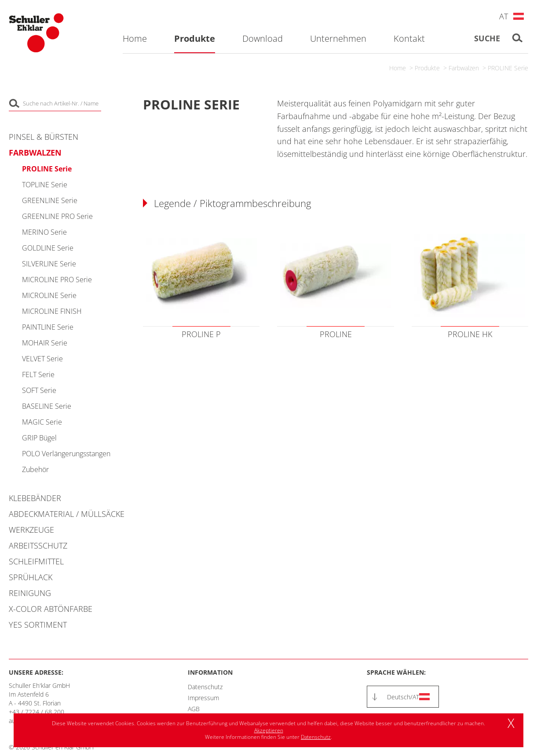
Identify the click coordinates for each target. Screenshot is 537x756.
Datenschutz (205, 687)
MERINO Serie (44, 232)
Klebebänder (35, 498)
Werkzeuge (31, 530)
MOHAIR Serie (45, 343)
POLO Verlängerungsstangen (66, 454)
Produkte (427, 68)
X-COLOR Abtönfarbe (51, 609)
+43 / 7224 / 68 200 (37, 712)
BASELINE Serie (47, 406)
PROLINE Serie (508, 68)
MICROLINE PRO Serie (57, 280)
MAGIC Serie (42, 422)
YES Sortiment (38, 625)
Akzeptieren (269, 730)
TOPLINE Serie (45, 185)
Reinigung (30, 593)
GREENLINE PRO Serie (57, 216)
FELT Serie (38, 374)
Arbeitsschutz (38, 545)
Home (398, 68)
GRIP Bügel (39, 438)
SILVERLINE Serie (49, 264)
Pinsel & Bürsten (44, 137)
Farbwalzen (464, 68)
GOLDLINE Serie (48, 248)
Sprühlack (31, 577)
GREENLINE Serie (50, 200)
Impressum (203, 698)
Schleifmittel (36, 561)
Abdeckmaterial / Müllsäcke (67, 514)
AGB (194, 709)
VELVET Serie (42, 359)
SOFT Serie (39, 390)
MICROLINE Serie (49, 295)
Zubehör (35, 469)
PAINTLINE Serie (48, 327)
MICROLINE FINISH (52, 311)
